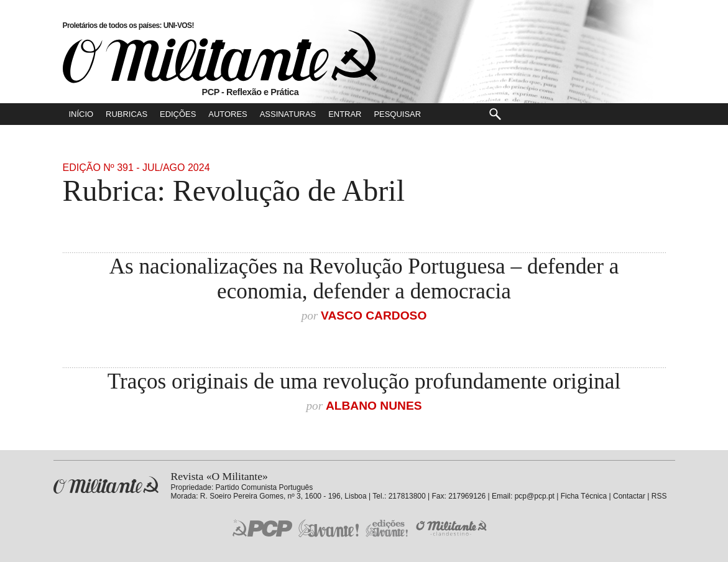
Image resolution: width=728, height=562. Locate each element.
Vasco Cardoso (374, 316)
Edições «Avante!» (387, 528)
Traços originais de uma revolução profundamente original (364, 381)
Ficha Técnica (584, 496)
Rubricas (127, 114)
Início (81, 114)
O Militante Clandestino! (453, 528)
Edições (178, 114)
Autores (228, 114)
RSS (659, 496)
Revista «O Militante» (106, 485)
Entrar (345, 114)
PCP (262, 528)
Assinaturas (288, 114)
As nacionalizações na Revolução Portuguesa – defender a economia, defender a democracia (364, 279)
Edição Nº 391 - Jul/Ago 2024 (136, 168)
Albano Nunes (374, 406)
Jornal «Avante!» (329, 528)
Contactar (629, 496)
